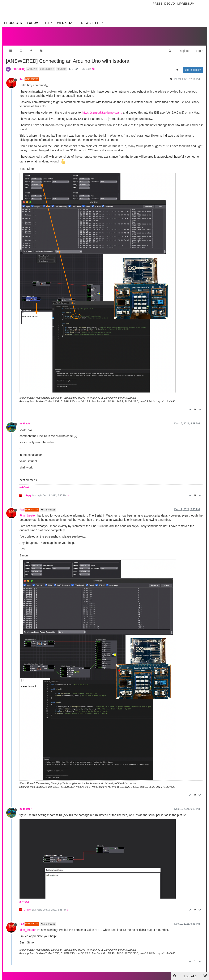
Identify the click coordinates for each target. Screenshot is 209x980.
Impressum (185, 4)
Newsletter (92, 23)
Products (13, 23)
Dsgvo (170, 4)
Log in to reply (193, 70)
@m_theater (48, 510)
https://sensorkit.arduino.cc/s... (102, 113)
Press (157, 4)
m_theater (25, 424)
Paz (22, 79)
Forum (33, 23)
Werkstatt (67, 23)
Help (48, 23)
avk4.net (24, 487)
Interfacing (19, 69)
